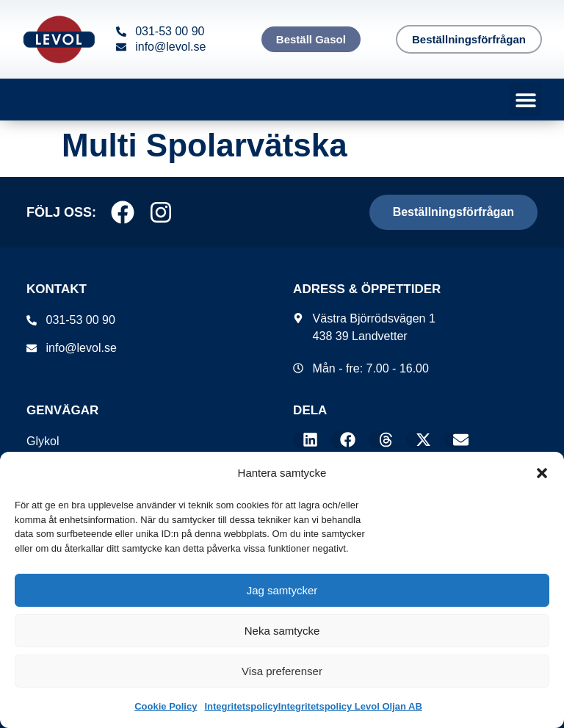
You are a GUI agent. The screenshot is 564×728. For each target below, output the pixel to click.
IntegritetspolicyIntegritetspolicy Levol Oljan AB (313, 706)
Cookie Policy (166, 706)
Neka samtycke (282, 631)
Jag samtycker (282, 590)
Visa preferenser (282, 671)
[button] (542, 473)
